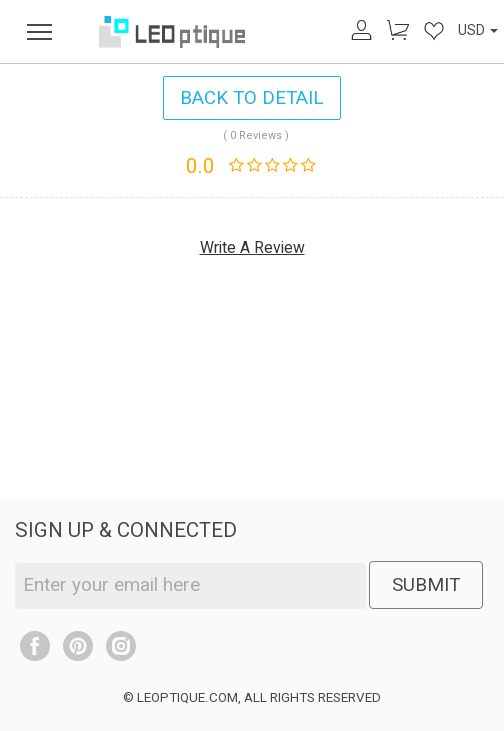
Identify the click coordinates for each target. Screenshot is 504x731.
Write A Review (252, 247)
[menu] (39, 31)
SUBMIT (426, 584)
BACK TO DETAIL (252, 97)
